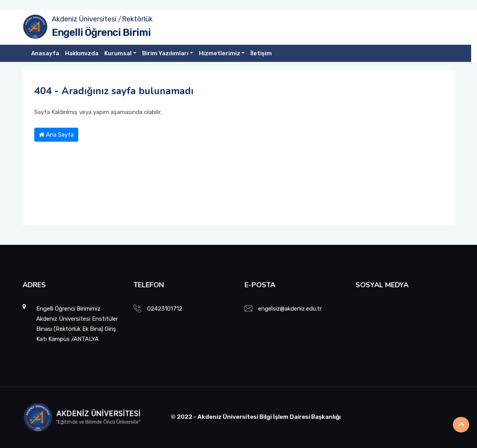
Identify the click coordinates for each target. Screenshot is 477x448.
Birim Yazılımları (165, 53)
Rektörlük (137, 19)
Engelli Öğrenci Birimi (101, 33)
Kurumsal (118, 53)
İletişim (261, 53)
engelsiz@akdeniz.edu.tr (290, 309)
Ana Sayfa (56, 135)
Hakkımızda (82, 53)
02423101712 (165, 309)
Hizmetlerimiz (220, 53)
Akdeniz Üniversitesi (84, 19)
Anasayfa (45, 53)
